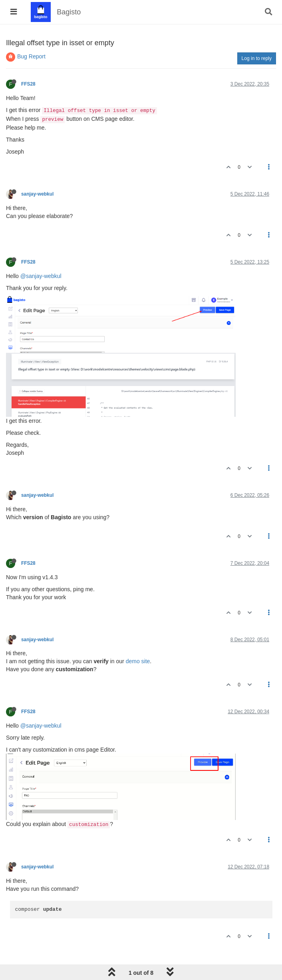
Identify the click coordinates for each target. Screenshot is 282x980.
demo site (138, 661)
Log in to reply (257, 58)
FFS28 (28, 84)
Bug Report (31, 56)
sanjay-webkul (37, 194)
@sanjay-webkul (41, 276)
